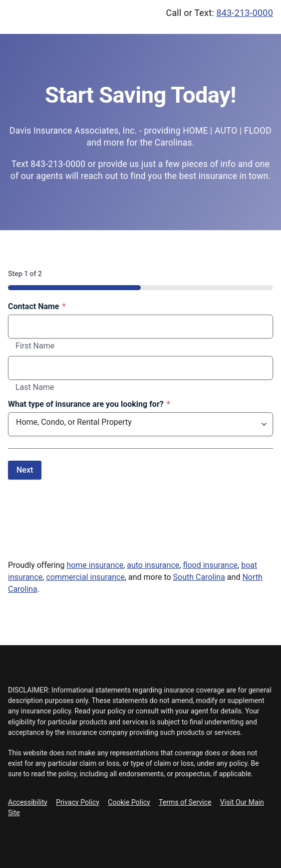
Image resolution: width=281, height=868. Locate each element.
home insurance (95, 565)
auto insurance (153, 565)
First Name (35, 346)
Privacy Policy (78, 802)
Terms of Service (185, 802)
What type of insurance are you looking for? (89, 404)
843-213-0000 (245, 13)
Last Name (35, 387)
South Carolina (199, 577)
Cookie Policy (129, 802)
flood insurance (210, 565)
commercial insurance (85, 577)
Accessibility (28, 802)
